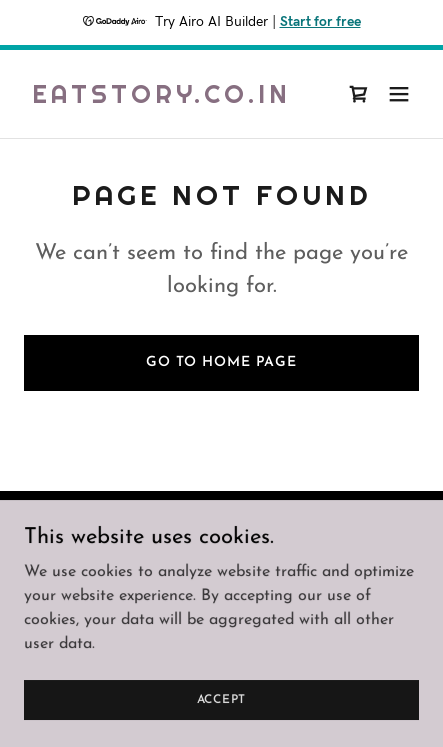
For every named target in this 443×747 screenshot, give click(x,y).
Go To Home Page (221, 362)
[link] (161, 99)
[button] (399, 94)
